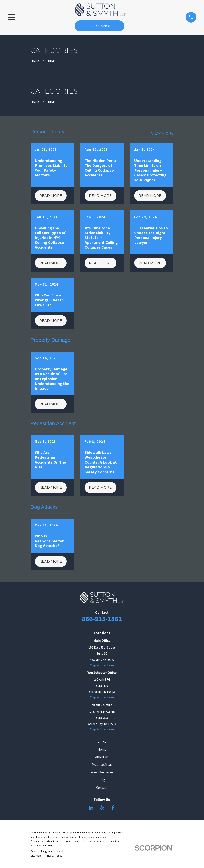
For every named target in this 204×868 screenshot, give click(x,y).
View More (162, 133)
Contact (102, 788)
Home (102, 749)
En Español (99, 26)
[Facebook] (113, 808)
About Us (102, 757)
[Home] (100, 10)
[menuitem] (36, 856)
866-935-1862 (102, 619)
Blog (102, 780)
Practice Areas (102, 765)
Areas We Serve (102, 772)
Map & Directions (102, 665)
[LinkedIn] (91, 808)
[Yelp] (102, 808)
